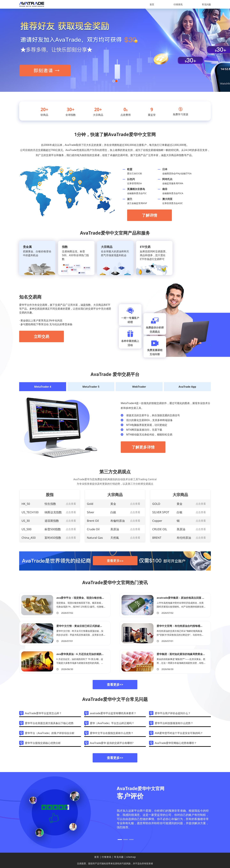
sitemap (131, 857)
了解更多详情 (143, 447)
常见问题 (206, 4)
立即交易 (42, 336)
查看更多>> (115, 685)
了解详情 (149, 215)
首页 (152, 4)
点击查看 (71, 504)
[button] (114, 81)
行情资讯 (178, 4)
